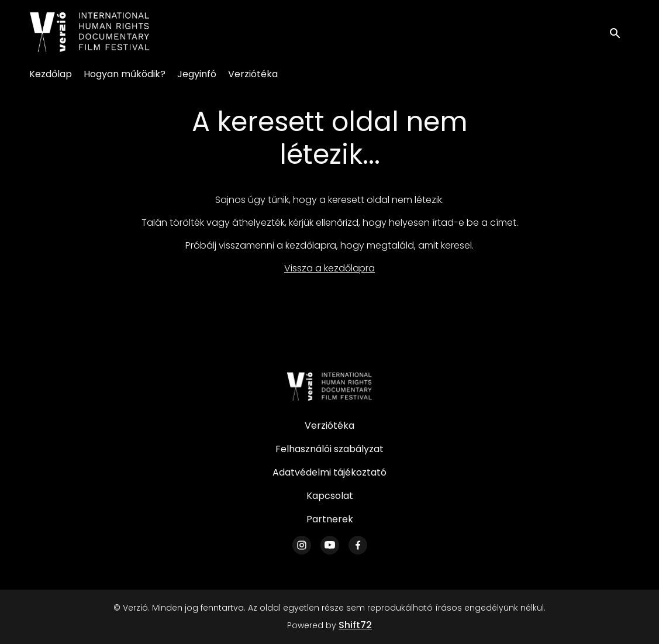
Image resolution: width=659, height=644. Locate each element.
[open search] (619, 32)
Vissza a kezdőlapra (329, 268)
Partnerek (330, 519)
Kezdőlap (51, 74)
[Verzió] (330, 387)
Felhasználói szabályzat (329, 449)
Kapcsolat (330, 496)
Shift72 (355, 625)
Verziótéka (253, 74)
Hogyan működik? (125, 74)
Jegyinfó (197, 74)
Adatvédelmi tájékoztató (329, 472)
